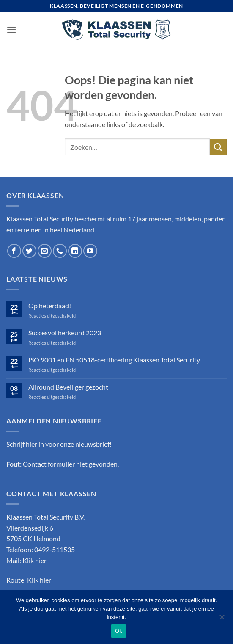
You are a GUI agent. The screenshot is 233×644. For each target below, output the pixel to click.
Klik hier (34, 560)
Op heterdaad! (50, 305)
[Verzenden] (218, 147)
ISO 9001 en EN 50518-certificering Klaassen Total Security (114, 360)
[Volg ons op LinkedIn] (75, 251)
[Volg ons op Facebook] (14, 251)
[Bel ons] (60, 251)
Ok (119, 631)
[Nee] (222, 619)
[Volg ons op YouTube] (90, 251)
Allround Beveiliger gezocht (68, 387)
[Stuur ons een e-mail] (45, 251)
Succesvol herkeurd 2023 (65, 333)
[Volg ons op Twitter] (29, 251)
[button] (11, 29)
